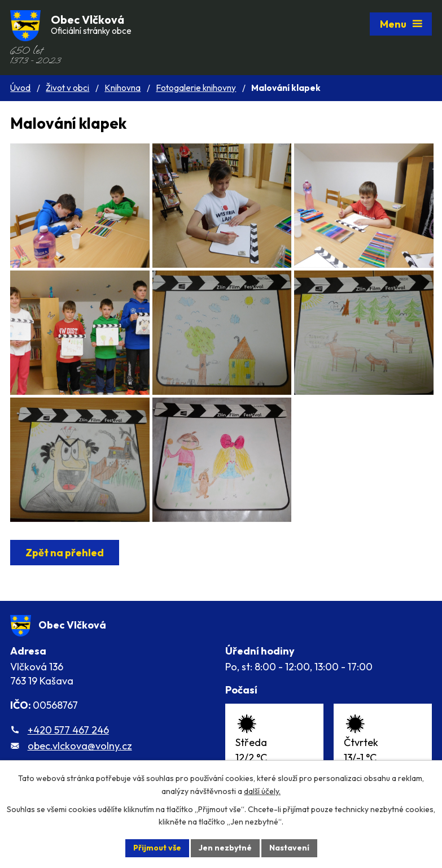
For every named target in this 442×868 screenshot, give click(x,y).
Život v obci (67, 88)
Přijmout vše (157, 848)
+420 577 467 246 (68, 730)
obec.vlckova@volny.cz (80, 746)
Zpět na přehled (65, 553)
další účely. (262, 791)
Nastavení (289, 848)
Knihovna (122, 88)
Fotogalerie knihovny (196, 88)
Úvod (20, 88)
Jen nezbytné (225, 848)
